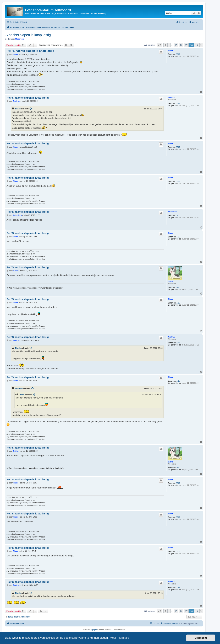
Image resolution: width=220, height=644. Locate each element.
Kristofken (172, 212)
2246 (178, 103)
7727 (178, 54)
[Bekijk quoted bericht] (31, 109)
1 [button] (169, 45)
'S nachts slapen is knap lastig (28, 35)
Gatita (170, 282)
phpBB (95, 630)
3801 (178, 287)
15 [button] (176, 45)
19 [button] (197, 45)
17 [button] (186, 45)
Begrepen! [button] (201, 638)
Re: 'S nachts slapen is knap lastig (30, 51)
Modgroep (20, 39)
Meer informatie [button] (119, 638)
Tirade (171, 50)
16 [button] (181, 45)
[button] (159, 45)
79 (177, 215)
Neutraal (172, 98)
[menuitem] (24, 22)
